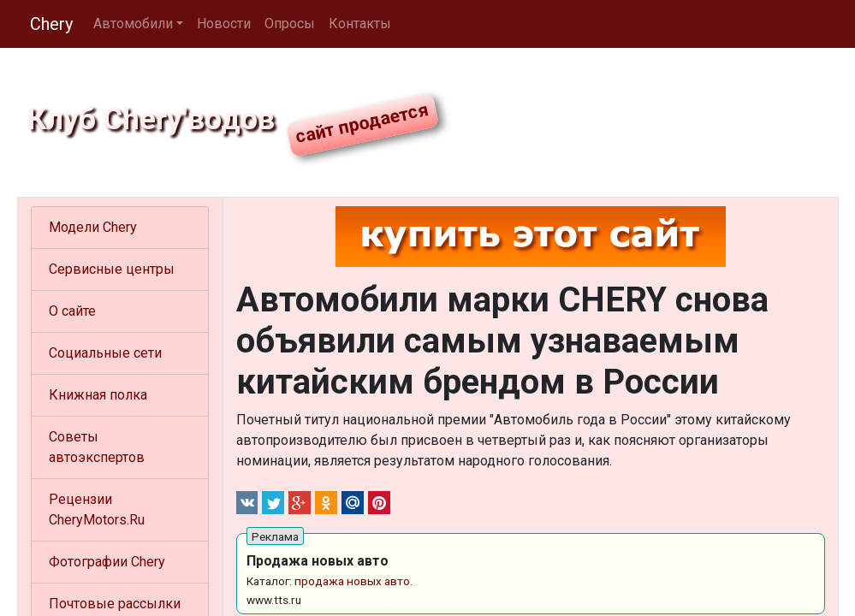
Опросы (290, 24)
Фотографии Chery (107, 562)
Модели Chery (93, 227)
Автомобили (133, 24)
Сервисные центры (112, 269)
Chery (51, 24)
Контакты (360, 24)
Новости (224, 24)
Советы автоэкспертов (97, 447)
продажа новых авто (352, 581)
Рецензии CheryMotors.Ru (97, 509)
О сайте (72, 311)
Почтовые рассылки (115, 604)
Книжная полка (98, 395)
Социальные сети (105, 353)
